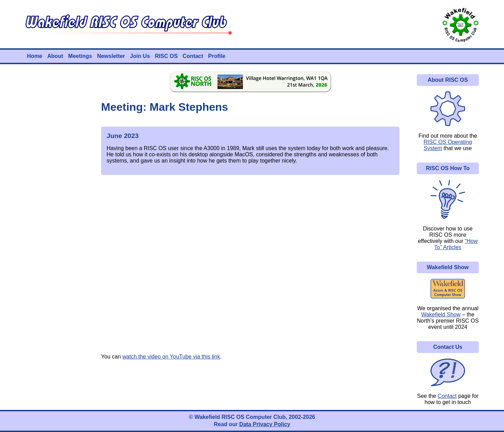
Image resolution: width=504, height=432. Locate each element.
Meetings (80, 56)
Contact (193, 56)
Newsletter (111, 56)
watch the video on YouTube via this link (171, 357)
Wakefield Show (441, 315)
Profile (217, 56)
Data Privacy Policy (265, 424)
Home (34, 56)
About (55, 56)
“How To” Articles (456, 244)
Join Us (140, 56)
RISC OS (166, 56)
